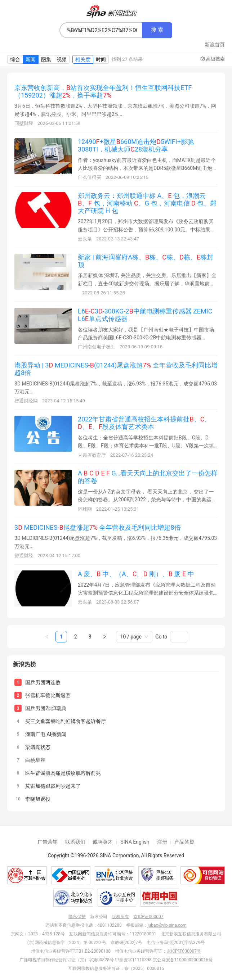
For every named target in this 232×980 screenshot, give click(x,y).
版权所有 (120, 917)
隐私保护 (77, 917)
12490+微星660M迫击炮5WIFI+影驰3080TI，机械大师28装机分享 (136, 145)
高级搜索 (213, 59)
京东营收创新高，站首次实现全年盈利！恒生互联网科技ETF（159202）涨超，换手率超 (103, 91)
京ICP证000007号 (184, 951)
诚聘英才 (103, 842)
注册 (162, 842)
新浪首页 (215, 45)
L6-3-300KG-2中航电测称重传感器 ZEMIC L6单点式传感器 (145, 315)
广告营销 (48, 842)
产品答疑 (184, 842)
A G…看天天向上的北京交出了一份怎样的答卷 (148, 477)
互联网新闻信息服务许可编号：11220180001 (113, 934)
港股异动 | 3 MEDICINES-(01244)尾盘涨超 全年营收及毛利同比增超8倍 (116, 369)
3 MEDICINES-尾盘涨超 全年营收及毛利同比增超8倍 (98, 527)
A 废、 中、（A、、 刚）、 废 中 (136, 574)
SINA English (135, 842)
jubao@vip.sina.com (167, 925)
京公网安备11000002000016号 (183, 960)
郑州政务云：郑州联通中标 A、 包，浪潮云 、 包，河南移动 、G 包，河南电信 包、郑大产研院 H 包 (147, 203)
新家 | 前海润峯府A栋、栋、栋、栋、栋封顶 (146, 261)
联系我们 (75, 842)
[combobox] (101, 30)
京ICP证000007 (148, 917)
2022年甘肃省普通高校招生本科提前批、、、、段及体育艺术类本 (144, 423)
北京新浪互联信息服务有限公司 (191, 934)
